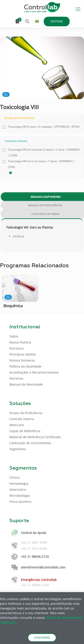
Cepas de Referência (25, 431)
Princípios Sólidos (23, 354)
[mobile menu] (78, 9)
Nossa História (20, 342)
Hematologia (19, 484)
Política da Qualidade (25, 366)
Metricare (17, 425)
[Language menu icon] (37, 21)
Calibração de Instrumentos (30, 443)
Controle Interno (22, 419)
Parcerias (16, 378)
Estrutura (16, 348)
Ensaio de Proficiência (26, 413)
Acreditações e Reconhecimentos (34, 372)
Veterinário (18, 490)
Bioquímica (13, 306)
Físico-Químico (20, 502)
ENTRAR (57, 21)
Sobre (14, 336)
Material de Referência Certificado (35, 437)
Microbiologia (20, 496)
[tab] (42, 197)
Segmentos (18, 449)
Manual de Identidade (26, 384)
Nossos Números (22, 360)
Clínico (14, 477)
